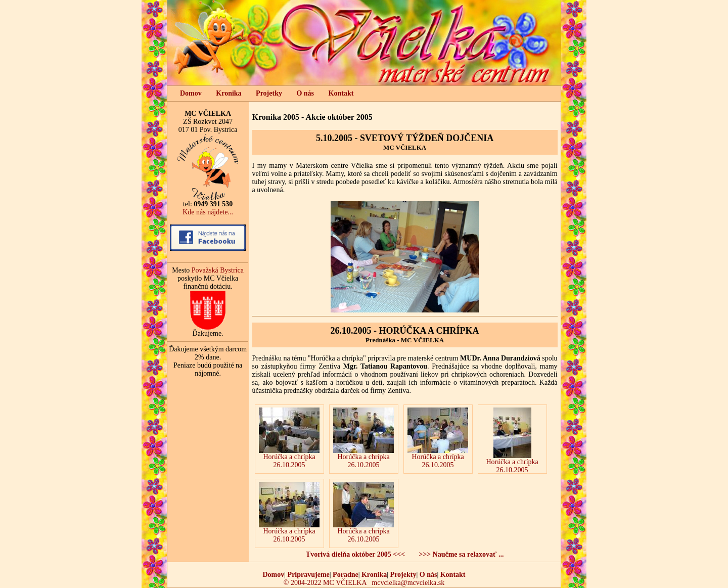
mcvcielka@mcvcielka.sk (408, 583)
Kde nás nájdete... (208, 212)
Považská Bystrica (218, 270)
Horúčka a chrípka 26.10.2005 (289, 438)
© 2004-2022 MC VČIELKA (325, 583)
